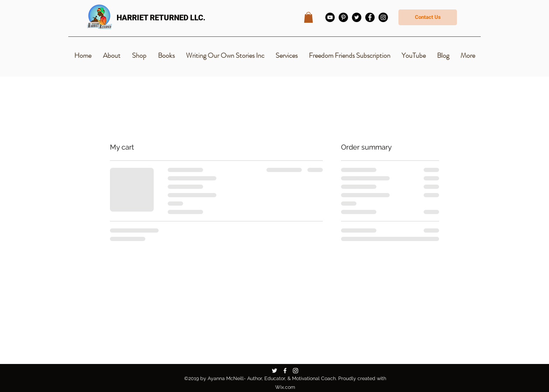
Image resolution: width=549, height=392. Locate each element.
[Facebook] (370, 17)
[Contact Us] (428, 17)
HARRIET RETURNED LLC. (161, 18)
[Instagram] (383, 17)
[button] (308, 17)
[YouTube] (330, 17)
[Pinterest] (343, 17)
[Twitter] (357, 17)
